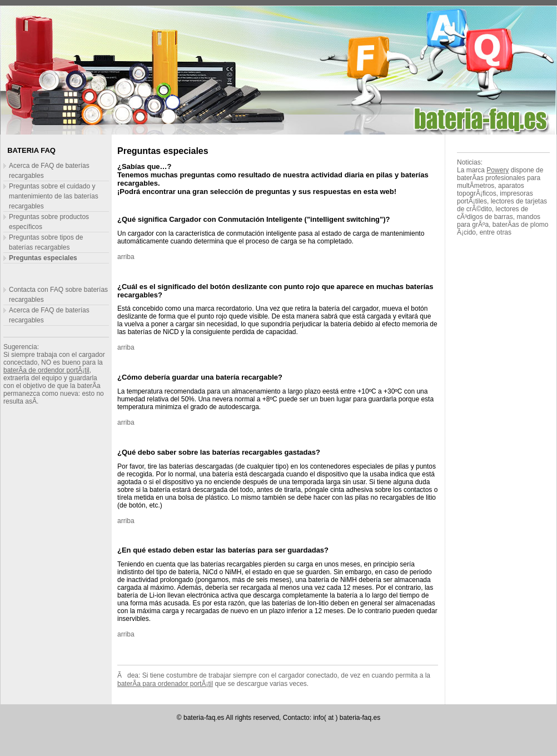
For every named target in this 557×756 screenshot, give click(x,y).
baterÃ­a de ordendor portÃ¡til (46, 370)
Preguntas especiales (43, 258)
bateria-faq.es (204, 718)
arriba (126, 257)
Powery (498, 170)
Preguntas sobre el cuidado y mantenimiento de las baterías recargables (54, 196)
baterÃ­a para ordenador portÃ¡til (165, 684)
